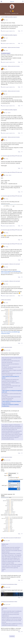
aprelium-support (6, 53)
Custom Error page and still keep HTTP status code (12, 156)
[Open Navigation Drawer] (1, 2)
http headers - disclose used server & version (11, 47)
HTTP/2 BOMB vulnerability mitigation (10, 17)
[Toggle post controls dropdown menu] (22, 31)
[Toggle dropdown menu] (12, 2)
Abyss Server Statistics (6, 300)
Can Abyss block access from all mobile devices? (11, 538)
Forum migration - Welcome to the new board (11, 264)
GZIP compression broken (7, 347)
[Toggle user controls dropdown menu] (23, 2)
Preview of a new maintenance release (10, 584)
